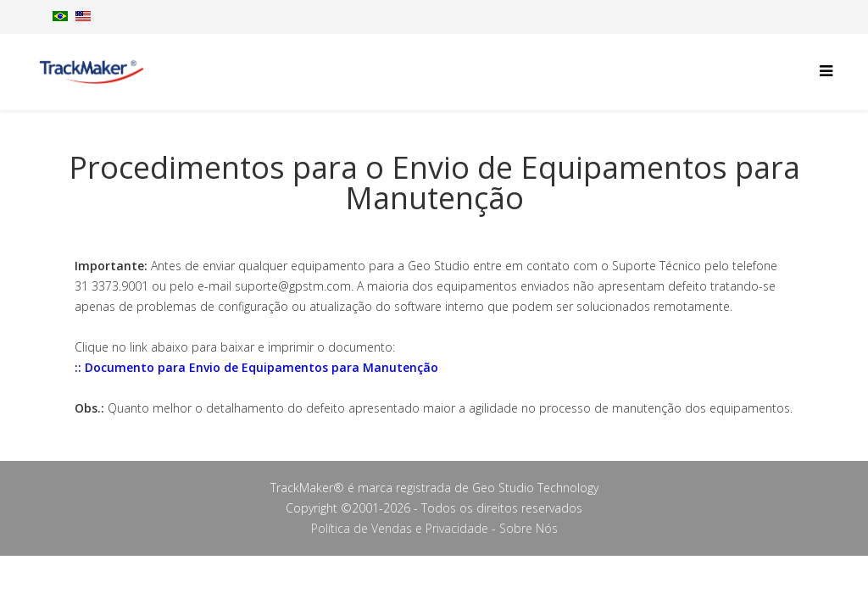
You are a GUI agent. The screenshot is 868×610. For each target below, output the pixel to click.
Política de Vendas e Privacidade (400, 528)
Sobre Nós (529, 528)
